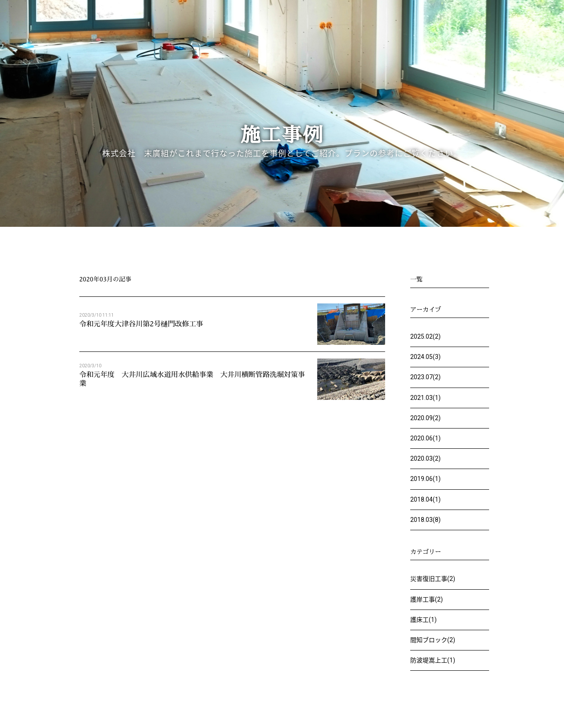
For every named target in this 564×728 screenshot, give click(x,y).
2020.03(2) (425, 458)
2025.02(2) (425, 336)
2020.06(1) (425, 438)
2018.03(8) (425, 520)
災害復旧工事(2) (433, 579)
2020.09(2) (425, 418)
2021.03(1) (425, 398)
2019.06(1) (425, 479)
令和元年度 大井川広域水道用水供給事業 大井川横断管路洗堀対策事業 (192, 379)
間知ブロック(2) (433, 640)
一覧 (416, 279)
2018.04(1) (425, 499)
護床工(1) (423, 620)
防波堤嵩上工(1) (433, 660)
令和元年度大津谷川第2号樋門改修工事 (141, 324)
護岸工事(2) (427, 599)
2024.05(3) (425, 357)
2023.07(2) (425, 377)
